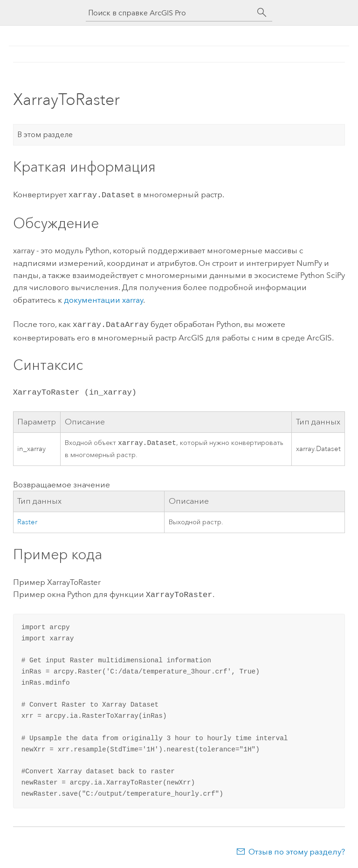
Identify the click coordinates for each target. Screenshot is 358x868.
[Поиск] (262, 13)
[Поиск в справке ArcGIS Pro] (170, 13)
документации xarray (103, 299)
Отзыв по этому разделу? (297, 850)
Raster (27, 521)
